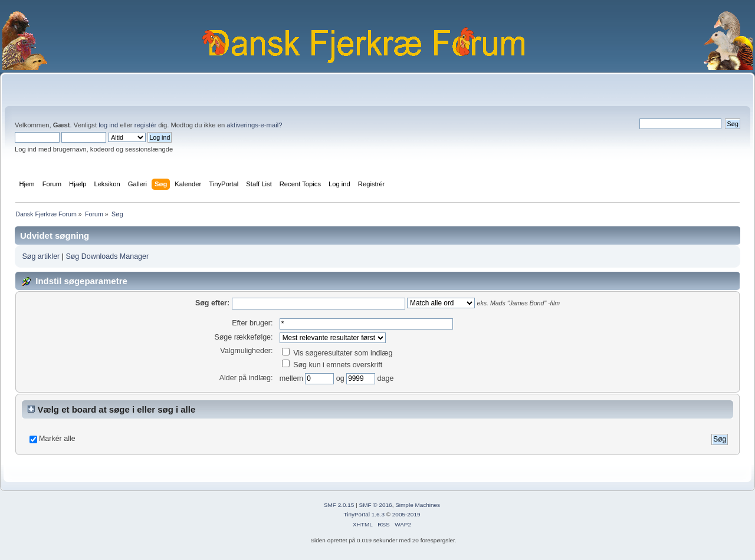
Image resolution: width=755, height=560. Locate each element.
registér (145, 125)
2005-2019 (406, 514)
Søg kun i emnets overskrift (332, 365)
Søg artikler (41, 256)
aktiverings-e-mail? (254, 125)
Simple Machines (418, 505)
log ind (108, 125)
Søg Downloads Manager (107, 256)
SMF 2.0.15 (339, 505)
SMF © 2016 (376, 505)
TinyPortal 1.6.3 (364, 514)
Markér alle (57, 439)
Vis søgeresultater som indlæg (337, 353)
